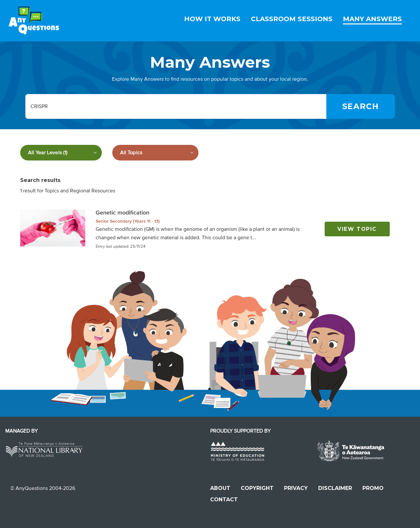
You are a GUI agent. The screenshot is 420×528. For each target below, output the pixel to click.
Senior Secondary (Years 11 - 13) (128, 221)
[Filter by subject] (155, 153)
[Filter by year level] (61, 153)
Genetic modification (122, 213)
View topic (357, 229)
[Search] (361, 106)
